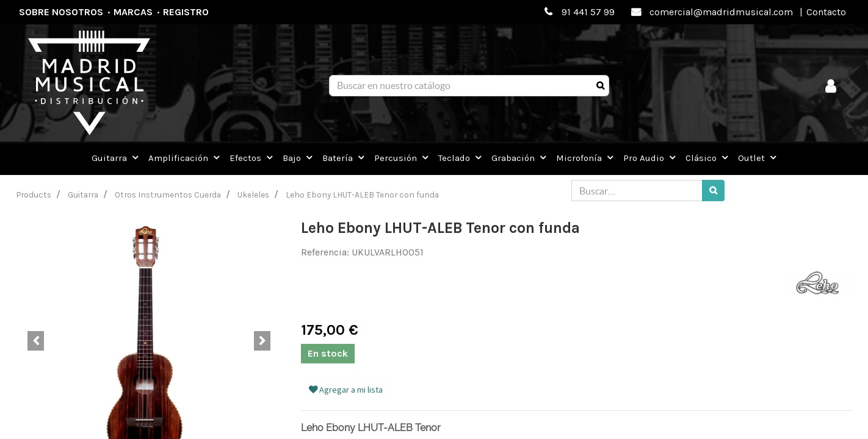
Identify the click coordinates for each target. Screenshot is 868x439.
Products (34, 195)
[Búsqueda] (600, 86)
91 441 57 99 (588, 12)
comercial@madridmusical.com (721, 12)
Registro (186, 12)
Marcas (133, 12)
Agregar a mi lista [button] (346, 390)
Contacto (826, 12)
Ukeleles (253, 195)
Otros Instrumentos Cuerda (168, 195)
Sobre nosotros (61, 12)
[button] (36, 341)
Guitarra (83, 195)
